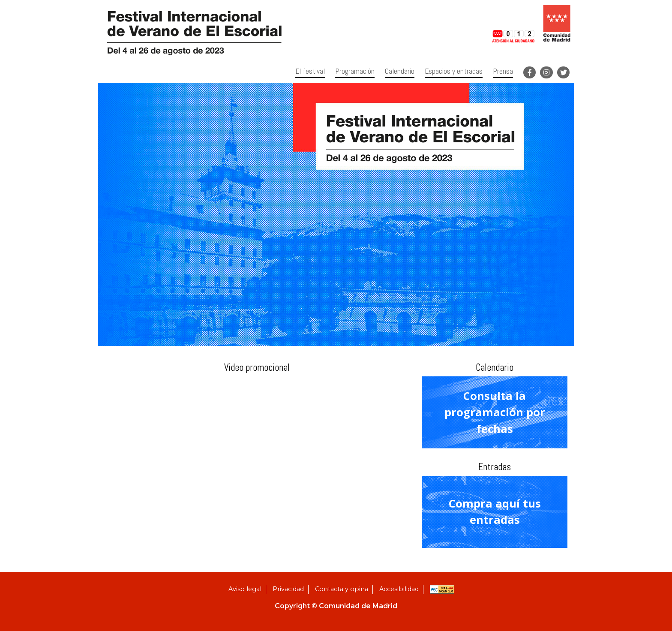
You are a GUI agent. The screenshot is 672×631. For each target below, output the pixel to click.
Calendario (400, 71)
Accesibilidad (399, 589)
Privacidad (288, 589)
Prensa (503, 71)
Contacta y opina (342, 589)
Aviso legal (245, 589)
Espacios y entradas (454, 71)
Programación (355, 71)
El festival (310, 71)
